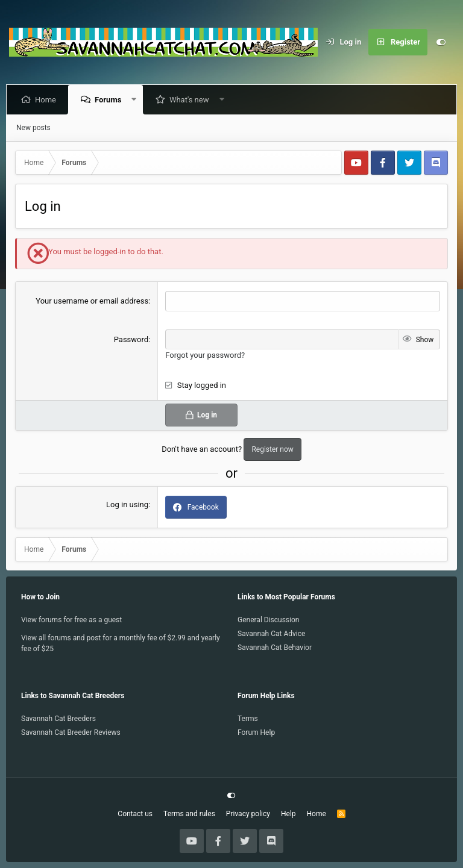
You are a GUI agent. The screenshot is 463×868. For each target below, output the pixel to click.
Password (131, 339)
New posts (33, 128)
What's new (192, 100)
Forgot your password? (205, 355)
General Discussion (268, 620)
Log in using (127, 504)
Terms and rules (189, 814)
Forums (110, 100)
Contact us (135, 814)
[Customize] (441, 42)
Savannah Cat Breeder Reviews (71, 732)
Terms (248, 719)
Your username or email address (92, 301)
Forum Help (256, 732)
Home (48, 100)
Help (288, 814)
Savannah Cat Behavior (275, 648)
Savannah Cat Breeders (58, 719)
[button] (137, 100)
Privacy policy (248, 814)
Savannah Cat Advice (271, 634)
